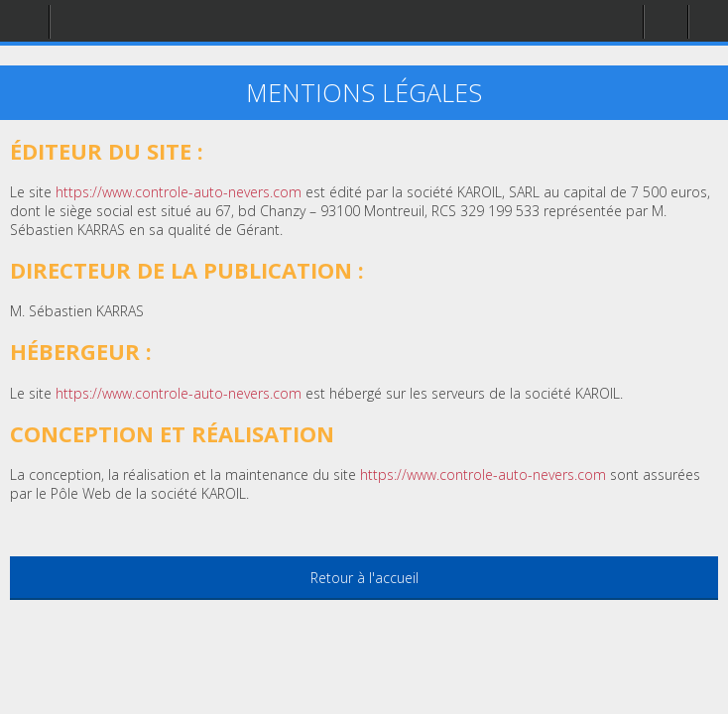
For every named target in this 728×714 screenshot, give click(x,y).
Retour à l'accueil (364, 578)
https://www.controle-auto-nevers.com (483, 475)
